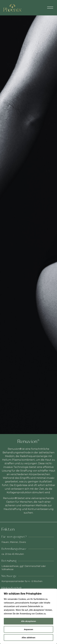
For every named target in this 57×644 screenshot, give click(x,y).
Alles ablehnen (29, 637)
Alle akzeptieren (28, 621)
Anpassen (28, 629)
